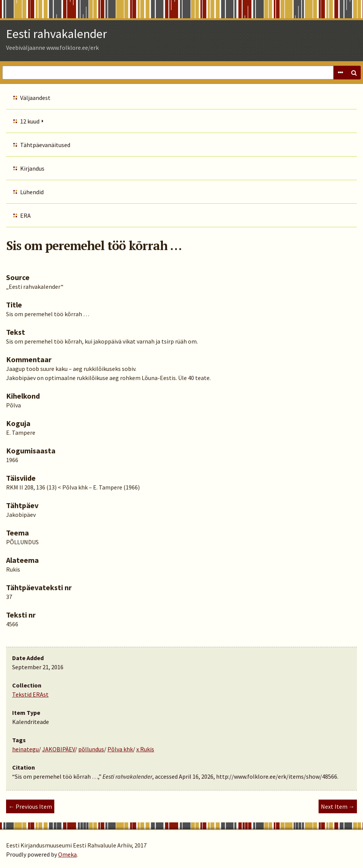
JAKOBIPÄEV (58, 749)
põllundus (91, 749)
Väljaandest (35, 98)
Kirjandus (32, 168)
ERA (25, 215)
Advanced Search (340, 73)
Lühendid (32, 192)
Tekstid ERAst (30, 694)
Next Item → (338, 806)
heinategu (25, 749)
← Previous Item (30, 806)
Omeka (67, 854)
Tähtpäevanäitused (45, 145)
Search (354, 73)
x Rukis (145, 749)
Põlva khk (120, 749)
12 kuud (30, 121)
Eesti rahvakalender (57, 34)
